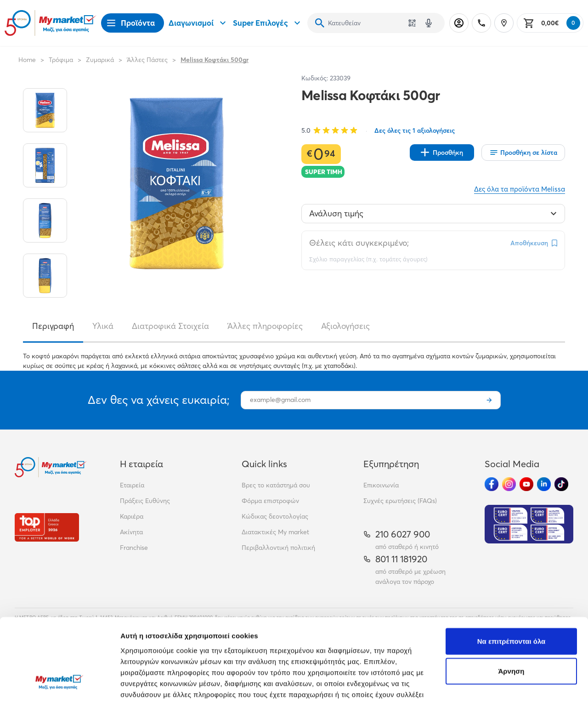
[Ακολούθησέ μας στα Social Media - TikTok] (561, 484)
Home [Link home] (27, 60)
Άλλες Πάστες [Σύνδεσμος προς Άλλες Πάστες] (147, 60)
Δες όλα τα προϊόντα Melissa (520, 189)
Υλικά (103, 326)
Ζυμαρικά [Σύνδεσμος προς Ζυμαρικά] (100, 60)
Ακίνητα (131, 532)
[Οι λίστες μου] (523, 153)
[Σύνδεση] (459, 23)
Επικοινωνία (381, 485)
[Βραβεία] (47, 527)
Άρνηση (511, 598)
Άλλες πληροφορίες (265, 326)
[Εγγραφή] (489, 400)
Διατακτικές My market (275, 532)
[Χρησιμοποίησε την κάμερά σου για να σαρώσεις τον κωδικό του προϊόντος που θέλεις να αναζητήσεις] (412, 23)
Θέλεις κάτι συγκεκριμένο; (359, 243)
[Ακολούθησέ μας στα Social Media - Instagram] (509, 484)
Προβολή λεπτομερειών (160, 683)
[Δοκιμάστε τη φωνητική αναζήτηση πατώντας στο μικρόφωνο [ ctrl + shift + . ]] (429, 23)
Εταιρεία (132, 485)
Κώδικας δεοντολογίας (275, 516)
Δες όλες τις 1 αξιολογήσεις (415, 130)
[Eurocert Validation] (529, 524)
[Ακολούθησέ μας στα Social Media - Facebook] (492, 484)
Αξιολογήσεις (345, 326)
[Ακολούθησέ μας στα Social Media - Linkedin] (544, 484)
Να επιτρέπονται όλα (512, 568)
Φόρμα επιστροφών (270, 501)
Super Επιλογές (268, 23)
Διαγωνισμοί (198, 23)
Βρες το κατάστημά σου (276, 485)
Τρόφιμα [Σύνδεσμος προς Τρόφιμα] (61, 60)
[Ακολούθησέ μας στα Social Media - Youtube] (526, 484)
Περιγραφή (53, 326)
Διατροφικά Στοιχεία (170, 326)
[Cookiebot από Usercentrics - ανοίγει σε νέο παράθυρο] (59, 683)
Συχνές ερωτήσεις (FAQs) (400, 501)
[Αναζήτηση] (320, 23)
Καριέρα (132, 516)
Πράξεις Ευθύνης (145, 501)
